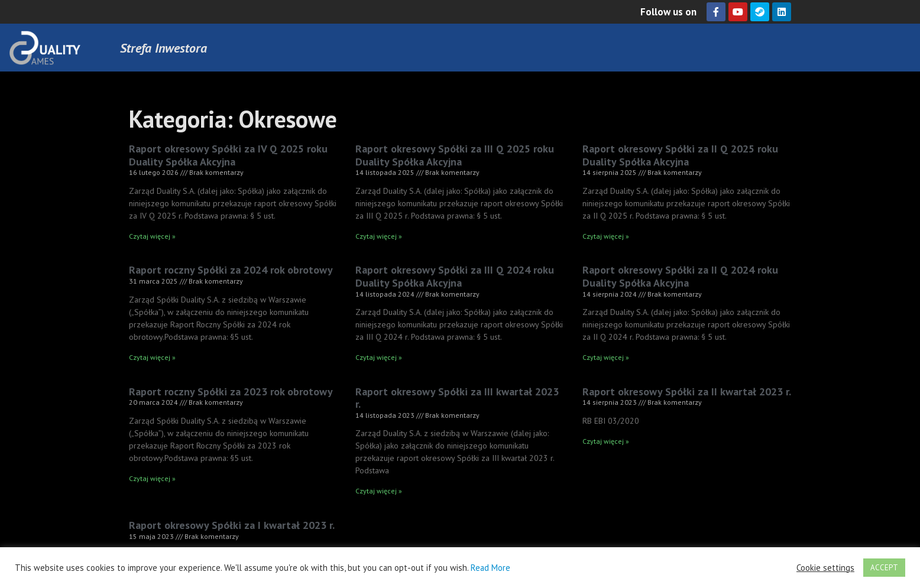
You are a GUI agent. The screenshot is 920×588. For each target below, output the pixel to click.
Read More (490, 568)
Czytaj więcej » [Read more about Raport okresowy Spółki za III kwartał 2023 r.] (379, 491)
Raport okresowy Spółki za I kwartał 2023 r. (232, 525)
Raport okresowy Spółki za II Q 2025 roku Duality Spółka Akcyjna (680, 155)
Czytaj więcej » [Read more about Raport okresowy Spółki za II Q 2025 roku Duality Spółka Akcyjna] (606, 236)
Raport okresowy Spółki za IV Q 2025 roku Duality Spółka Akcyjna (228, 155)
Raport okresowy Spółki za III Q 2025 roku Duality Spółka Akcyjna (455, 155)
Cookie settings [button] (825, 568)
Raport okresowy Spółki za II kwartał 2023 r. (687, 392)
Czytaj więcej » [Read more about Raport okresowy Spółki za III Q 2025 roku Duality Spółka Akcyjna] (379, 236)
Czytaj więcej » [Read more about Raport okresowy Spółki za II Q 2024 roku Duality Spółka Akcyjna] (606, 357)
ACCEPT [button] (884, 568)
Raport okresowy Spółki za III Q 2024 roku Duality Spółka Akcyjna (455, 276)
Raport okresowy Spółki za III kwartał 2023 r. (457, 398)
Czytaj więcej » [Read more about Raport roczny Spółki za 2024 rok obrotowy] (152, 357)
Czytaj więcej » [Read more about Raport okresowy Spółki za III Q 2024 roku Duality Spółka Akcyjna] (379, 357)
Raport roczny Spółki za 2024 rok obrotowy (231, 270)
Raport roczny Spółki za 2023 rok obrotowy (231, 392)
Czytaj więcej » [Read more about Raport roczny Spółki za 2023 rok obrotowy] (152, 478)
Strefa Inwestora (163, 48)
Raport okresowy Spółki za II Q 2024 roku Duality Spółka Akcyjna (680, 276)
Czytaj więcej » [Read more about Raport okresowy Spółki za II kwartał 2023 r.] (606, 441)
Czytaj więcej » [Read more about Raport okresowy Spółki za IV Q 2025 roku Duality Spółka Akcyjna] (152, 236)
